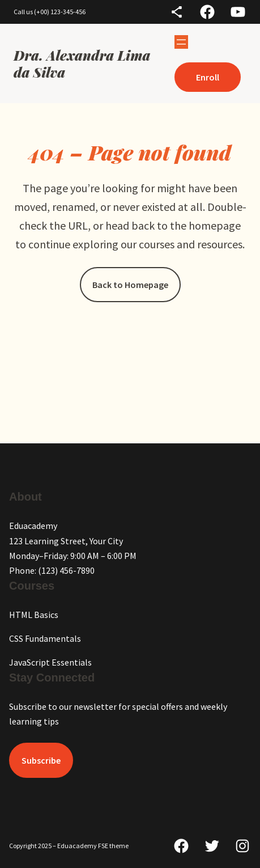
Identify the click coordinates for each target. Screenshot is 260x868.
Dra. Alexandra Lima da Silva (82, 63)
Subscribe (41, 760)
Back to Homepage (130, 285)
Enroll (208, 77)
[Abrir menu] (181, 42)
